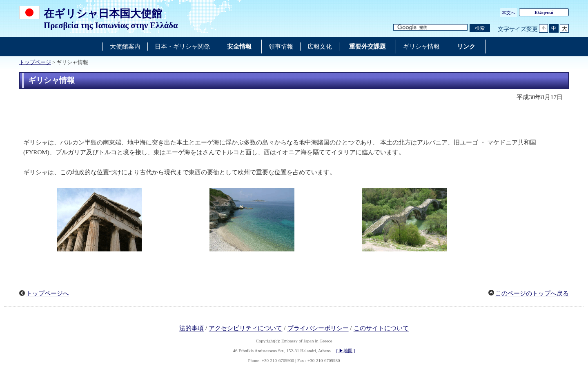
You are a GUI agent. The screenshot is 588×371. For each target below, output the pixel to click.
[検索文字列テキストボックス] (430, 28)
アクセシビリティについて (245, 329)
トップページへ (48, 293)
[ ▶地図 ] (346, 351)
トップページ (35, 62)
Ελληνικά (544, 12)
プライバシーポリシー (318, 329)
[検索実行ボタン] (480, 28)
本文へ (509, 13)
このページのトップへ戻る (532, 293)
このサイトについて (381, 329)
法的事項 (192, 329)
